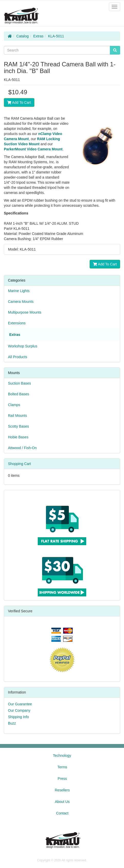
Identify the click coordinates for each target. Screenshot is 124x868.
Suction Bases (20, 383)
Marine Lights (19, 291)
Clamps (14, 405)
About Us (62, 802)
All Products (18, 357)
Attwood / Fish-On (22, 448)
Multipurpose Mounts (25, 312)
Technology (62, 756)
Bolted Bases (19, 394)
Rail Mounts (17, 416)
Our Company (19, 710)
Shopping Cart (20, 464)
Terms (62, 767)
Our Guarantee (20, 704)
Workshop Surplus (23, 346)
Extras (39, 36)
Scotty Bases (18, 426)
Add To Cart (19, 102)
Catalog (23, 36)
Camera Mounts (21, 302)
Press (62, 779)
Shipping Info (18, 717)
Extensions (17, 323)
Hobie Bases (18, 437)
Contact (62, 813)
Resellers (62, 790)
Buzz (12, 723)
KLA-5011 (56, 36)
